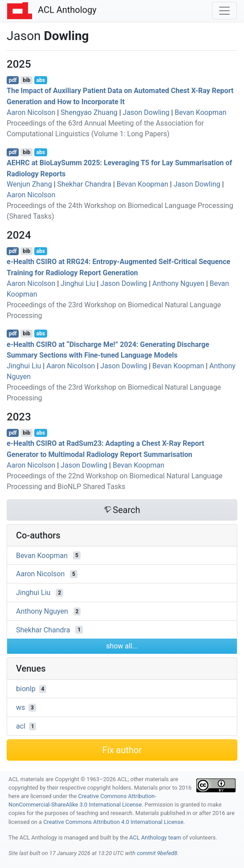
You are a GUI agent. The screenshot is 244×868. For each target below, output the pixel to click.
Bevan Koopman (200, 112)
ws (20, 707)
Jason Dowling (146, 112)
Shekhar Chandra (84, 184)
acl (21, 726)
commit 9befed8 (157, 853)
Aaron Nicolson (31, 112)
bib (26, 80)
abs (40, 80)
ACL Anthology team (155, 837)
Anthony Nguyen (178, 283)
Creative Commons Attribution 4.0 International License (113, 822)
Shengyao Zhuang (89, 112)
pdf (13, 80)
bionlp (26, 689)
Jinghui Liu (78, 283)
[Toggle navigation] (224, 11)
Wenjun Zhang (29, 184)
